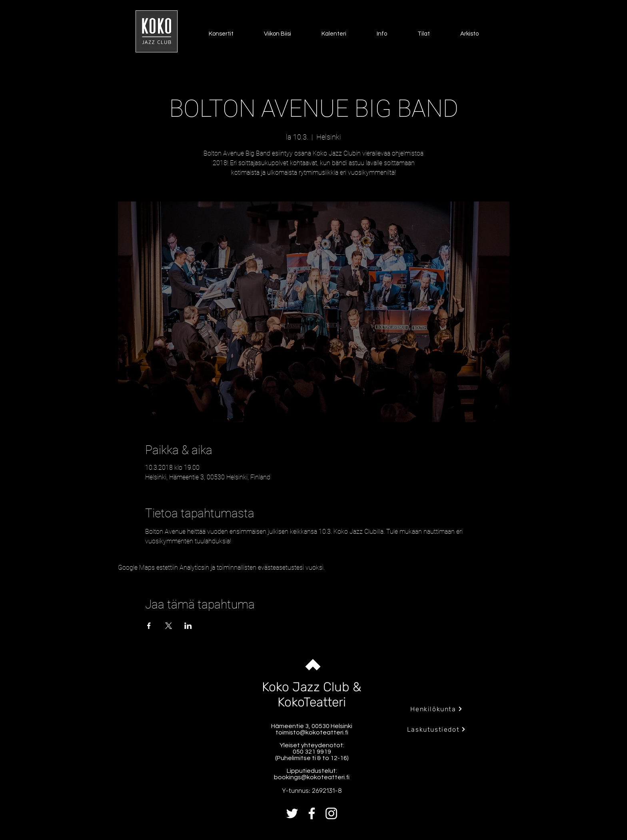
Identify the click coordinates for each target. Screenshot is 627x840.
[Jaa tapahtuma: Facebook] (149, 626)
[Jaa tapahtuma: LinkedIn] (188, 626)
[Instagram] (331, 813)
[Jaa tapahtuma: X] (169, 626)
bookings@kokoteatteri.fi (312, 777)
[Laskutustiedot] (436, 729)
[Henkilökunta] (436, 709)
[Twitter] (292, 813)
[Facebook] (312, 813)
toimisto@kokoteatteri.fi (312, 732)
